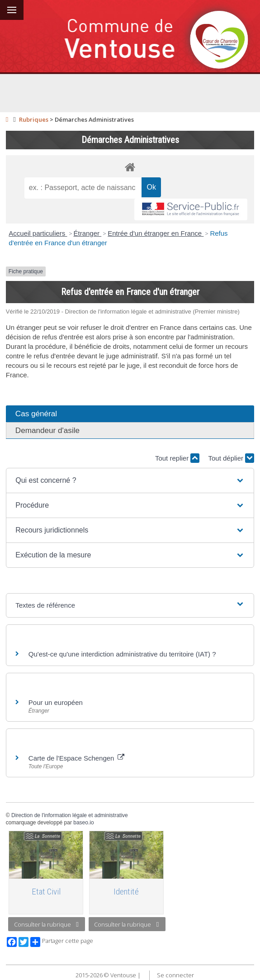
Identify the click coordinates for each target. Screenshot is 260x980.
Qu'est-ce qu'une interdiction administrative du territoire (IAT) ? (122, 654)
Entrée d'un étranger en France (156, 233)
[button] (130, 480)
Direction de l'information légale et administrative (70, 815)
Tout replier (177, 458)
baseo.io (83, 823)
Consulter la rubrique (46, 924)
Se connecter (175, 975)
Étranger (88, 233)
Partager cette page (62, 942)
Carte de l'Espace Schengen (76, 758)
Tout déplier (231, 458)
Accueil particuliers (38, 233)
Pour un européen (56, 702)
